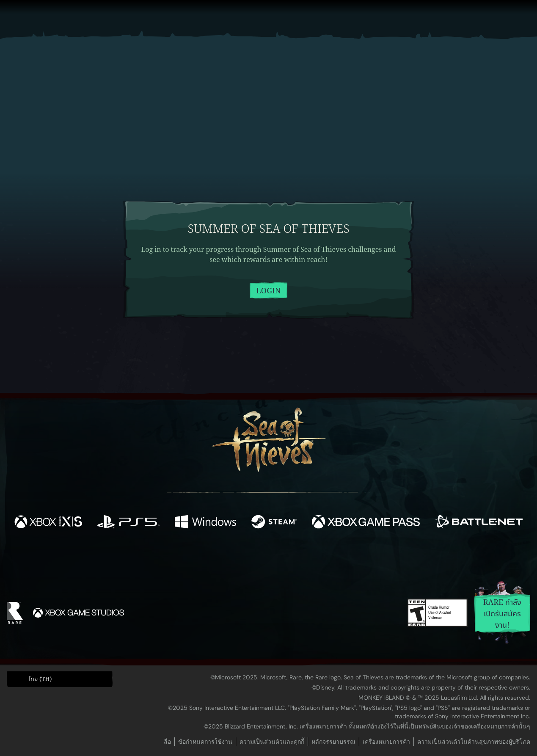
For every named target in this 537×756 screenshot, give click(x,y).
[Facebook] (184, 558)
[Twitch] (230, 559)
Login (269, 291)
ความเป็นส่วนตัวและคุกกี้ (272, 742)
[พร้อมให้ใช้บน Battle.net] (479, 523)
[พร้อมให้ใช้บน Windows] (205, 523)
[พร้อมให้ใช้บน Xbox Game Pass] (366, 523)
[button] (60, 679)
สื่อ (167, 742)
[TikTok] (326, 559)
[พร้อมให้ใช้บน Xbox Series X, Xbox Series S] (48, 523)
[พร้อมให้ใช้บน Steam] (274, 523)
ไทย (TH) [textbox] (40, 679)
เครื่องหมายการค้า (386, 742)
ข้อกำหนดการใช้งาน (205, 742)
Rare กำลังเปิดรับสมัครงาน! (503, 614)
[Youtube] (266, 559)
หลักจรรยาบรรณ (333, 742)
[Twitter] (205, 559)
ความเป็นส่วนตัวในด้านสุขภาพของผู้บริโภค (474, 742)
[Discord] (303, 560)
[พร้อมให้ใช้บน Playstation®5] (128, 523)
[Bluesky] (350, 560)
